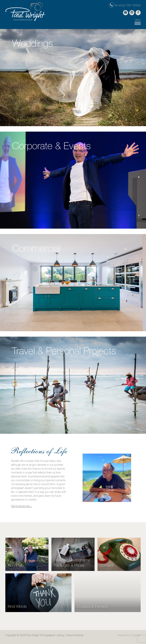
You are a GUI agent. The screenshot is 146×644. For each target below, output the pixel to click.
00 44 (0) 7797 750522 (125, 6)
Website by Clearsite (129, 636)
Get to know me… (22, 506)
